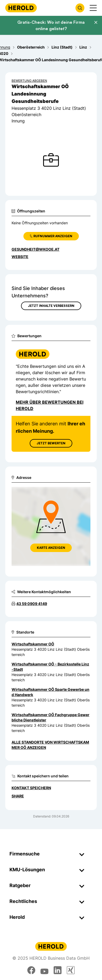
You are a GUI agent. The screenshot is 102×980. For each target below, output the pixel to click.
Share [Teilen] (18, 796)
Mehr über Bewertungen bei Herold (50, 405)
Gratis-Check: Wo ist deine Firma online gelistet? (51, 25)
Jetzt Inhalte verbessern (51, 306)
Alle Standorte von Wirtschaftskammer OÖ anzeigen (50, 745)
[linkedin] (58, 970)
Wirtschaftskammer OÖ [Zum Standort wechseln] (33, 644)
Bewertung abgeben (29, 81)
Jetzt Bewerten (51, 443)
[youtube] (44, 970)
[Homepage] (21, 8)
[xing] (71, 970)
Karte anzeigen (51, 548)
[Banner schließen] (96, 22)
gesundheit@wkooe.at (35, 249)
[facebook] (31, 970)
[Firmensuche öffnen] (80, 8)
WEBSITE (20, 257)
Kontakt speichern (31, 788)
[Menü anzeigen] (93, 8)
